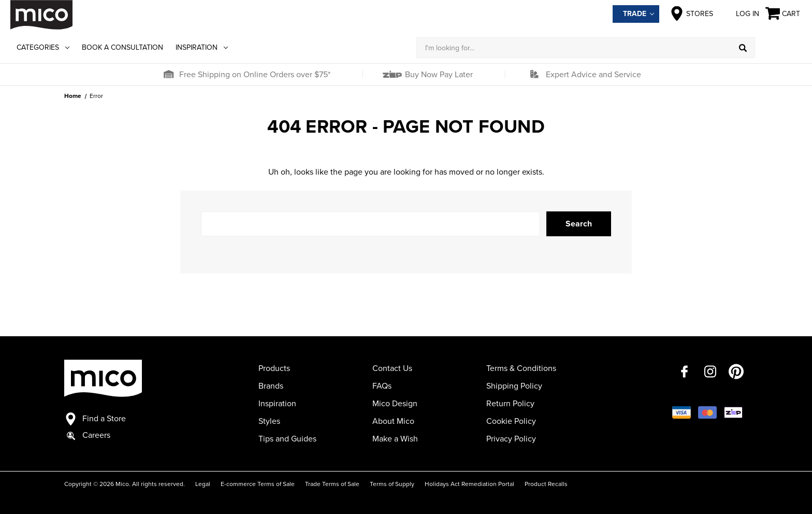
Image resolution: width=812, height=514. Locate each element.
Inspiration (202, 47)
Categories (43, 47)
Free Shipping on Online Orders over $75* (255, 75)
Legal (203, 484)
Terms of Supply (392, 484)
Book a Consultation (122, 47)
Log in (739, 13)
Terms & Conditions (521, 368)
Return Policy (510, 404)
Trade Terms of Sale (332, 484)
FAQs (382, 386)
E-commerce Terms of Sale (258, 484)
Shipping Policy (514, 386)
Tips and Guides (287, 439)
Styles (269, 421)
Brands (271, 386)
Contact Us (392, 368)
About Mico (393, 421)
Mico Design (395, 404)
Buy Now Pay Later (438, 75)
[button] (168, 75)
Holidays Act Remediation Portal (469, 484)
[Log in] (778, 48)
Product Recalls (546, 484)
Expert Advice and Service (593, 75)
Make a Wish (395, 439)
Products (274, 368)
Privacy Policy (511, 439)
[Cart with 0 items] (784, 14)
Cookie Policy (511, 421)
